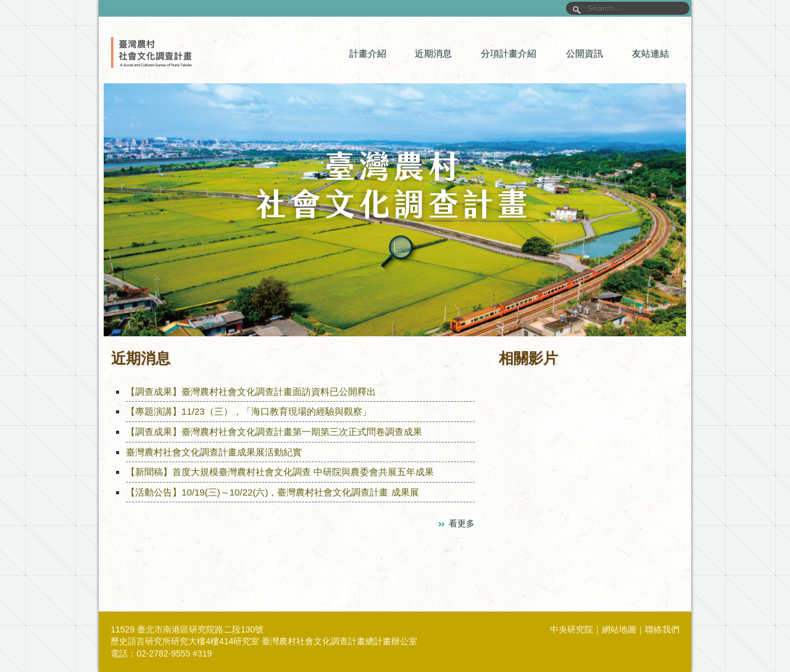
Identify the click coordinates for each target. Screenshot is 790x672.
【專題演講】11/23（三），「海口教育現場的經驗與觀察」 (249, 411)
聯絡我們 (662, 629)
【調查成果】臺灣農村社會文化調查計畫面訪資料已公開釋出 (251, 392)
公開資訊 (584, 53)
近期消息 (433, 53)
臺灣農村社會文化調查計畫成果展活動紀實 (214, 452)
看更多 (462, 523)
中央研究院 (572, 629)
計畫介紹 (368, 53)
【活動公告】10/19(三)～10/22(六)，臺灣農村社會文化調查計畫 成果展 (272, 492)
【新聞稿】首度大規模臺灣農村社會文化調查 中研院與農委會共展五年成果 (280, 472)
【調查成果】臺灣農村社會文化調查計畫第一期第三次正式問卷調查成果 (274, 432)
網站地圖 (619, 629)
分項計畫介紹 (509, 53)
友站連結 (651, 53)
